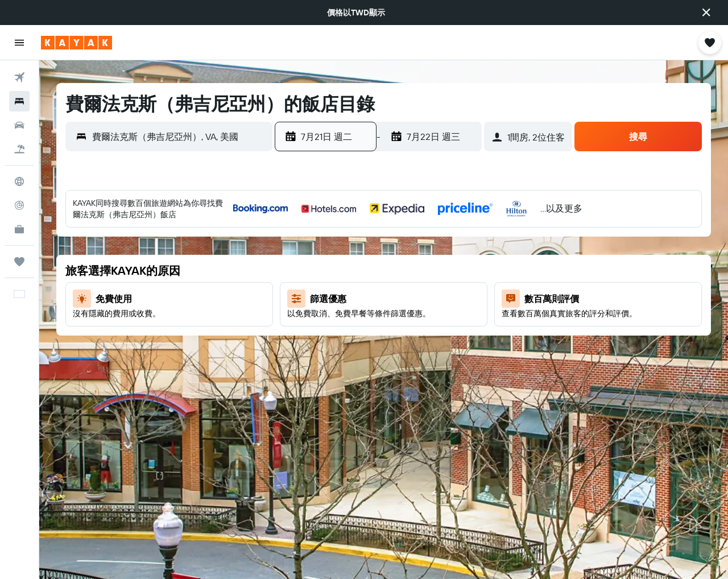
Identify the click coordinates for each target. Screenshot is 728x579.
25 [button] (464, 325)
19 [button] (301, 325)
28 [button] (355, 352)
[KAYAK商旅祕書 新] (19, 229)
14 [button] (355, 297)
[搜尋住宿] (19, 101)
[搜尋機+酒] (19, 149)
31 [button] (437, 352)
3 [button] (437, 243)
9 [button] (410, 270)
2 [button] (410, 243)
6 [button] (328, 270)
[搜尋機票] (19, 77)
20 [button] (328, 325)
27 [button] (328, 352)
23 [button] (409, 325)
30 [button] (409, 352)
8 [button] (382, 270)
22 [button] (382, 325)
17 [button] (437, 297)
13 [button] (328, 297)
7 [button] (355, 270)
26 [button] (300, 352)
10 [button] (437, 270)
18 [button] (464, 297)
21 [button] (355, 325)
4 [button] (464, 243)
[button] (706, 13)
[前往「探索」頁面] (19, 181)
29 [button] (382, 352)
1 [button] (382, 243)
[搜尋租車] (19, 125)
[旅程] (19, 262)
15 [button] (382, 297)
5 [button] (301, 270)
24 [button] (437, 325)
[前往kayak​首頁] (76, 43)
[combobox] (179, 137)
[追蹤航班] (19, 205)
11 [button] (464, 270)
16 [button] (410, 297)
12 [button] (301, 297)
